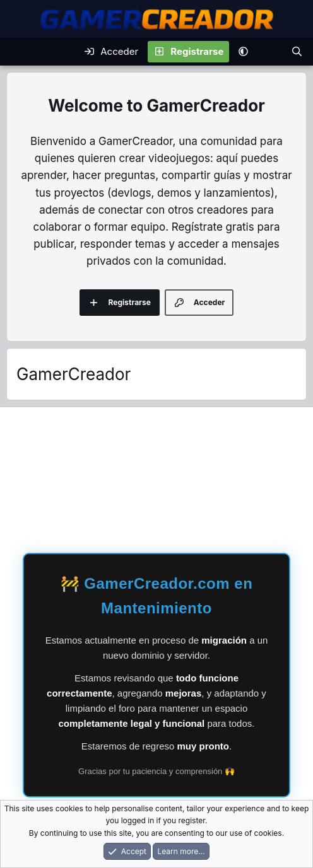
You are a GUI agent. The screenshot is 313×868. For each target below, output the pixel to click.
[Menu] (18, 52)
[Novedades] (269, 52)
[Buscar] (297, 52)
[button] (243, 52)
